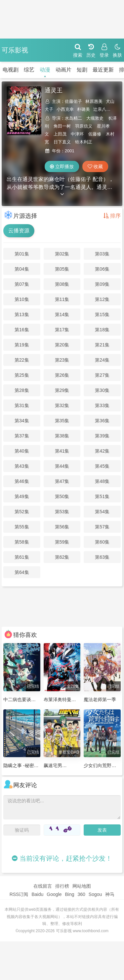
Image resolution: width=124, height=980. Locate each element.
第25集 (22, 375)
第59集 (62, 542)
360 (81, 894)
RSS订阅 (19, 894)
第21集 (102, 345)
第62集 (62, 557)
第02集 (62, 254)
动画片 (53, 70)
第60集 (102, 542)
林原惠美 (94, 101)
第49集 (22, 496)
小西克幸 (65, 109)
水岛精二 (73, 118)
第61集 (22, 557)
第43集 (22, 466)
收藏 (95, 166)
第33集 (102, 405)
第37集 (22, 436)
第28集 (22, 390)
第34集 (22, 421)
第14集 (62, 314)
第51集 (102, 496)
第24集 (102, 360)
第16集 (22, 330)
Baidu (37, 894)
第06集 (102, 269)
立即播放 (62, 166)
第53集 (62, 512)
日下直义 (62, 142)
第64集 (22, 572)
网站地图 (82, 886)
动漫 (34, 70)
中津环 (77, 134)
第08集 (62, 284)
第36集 (102, 421)
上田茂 (60, 134)
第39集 (102, 436)
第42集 (102, 451)
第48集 (102, 481)
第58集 (22, 542)
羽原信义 (84, 126)
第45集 (102, 466)
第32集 (62, 405)
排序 (112, 216)
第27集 (102, 375)
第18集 (102, 330)
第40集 (22, 451)
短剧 (71, 70)
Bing (69, 894)
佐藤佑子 (73, 101)
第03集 (102, 254)
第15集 (102, 314)
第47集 (62, 481)
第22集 (22, 360)
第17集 (62, 330)
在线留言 (43, 886)
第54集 (102, 512)
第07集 (22, 284)
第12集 (102, 299)
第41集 (62, 451)
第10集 (22, 299)
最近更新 (93, 70)
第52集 (22, 512)
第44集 (62, 466)
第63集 (102, 557)
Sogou (95, 894)
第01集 (22, 254)
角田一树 (62, 126)
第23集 (62, 360)
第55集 (22, 527)
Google (54, 894)
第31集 (22, 405)
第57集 (102, 527)
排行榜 (62, 886)
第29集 (62, 390)
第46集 (22, 481)
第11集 (62, 299)
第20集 (62, 345)
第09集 (102, 284)
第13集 (22, 314)
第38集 (62, 436)
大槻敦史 (95, 118)
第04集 (22, 269)
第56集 (62, 527)
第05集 (62, 269)
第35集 (62, 421)
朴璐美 (83, 109)
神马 (110, 894)
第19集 (22, 345)
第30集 (102, 390)
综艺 (19, 70)
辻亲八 (100, 109)
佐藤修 (95, 134)
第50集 (62, 496)
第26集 (62, 375)
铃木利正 (84, 142)
